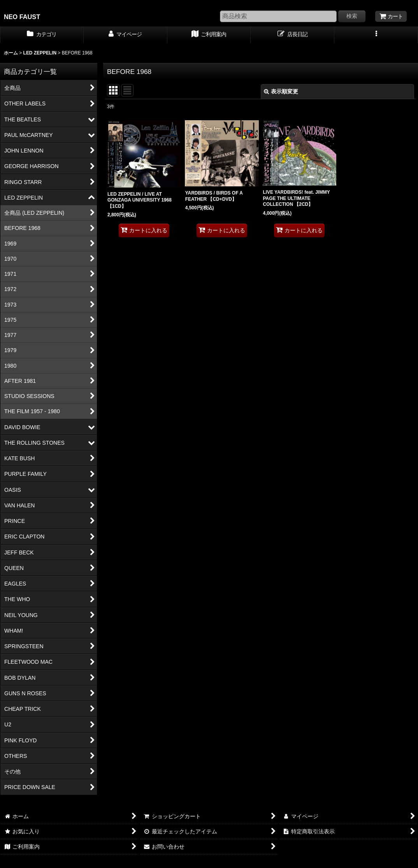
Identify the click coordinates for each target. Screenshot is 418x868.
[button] (376, 35)
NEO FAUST (22, 17)
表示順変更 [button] (281, 91)
